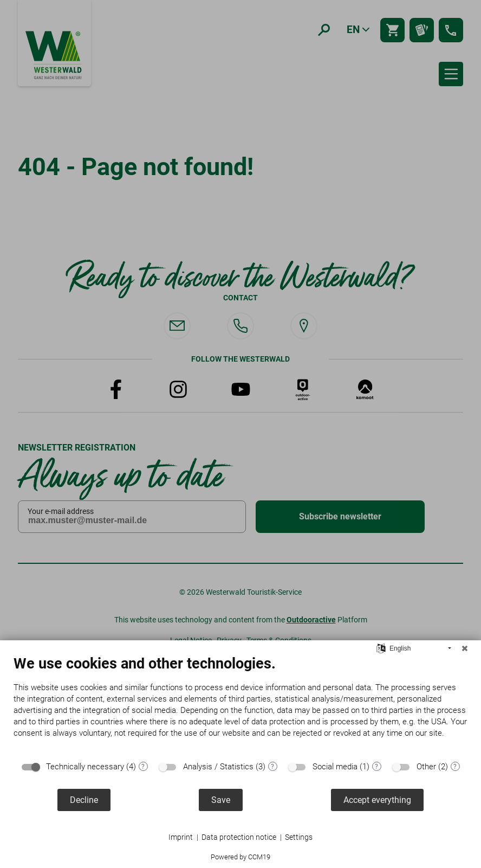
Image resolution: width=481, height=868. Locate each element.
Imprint (181, 837)
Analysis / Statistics (218, 767)
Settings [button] (299, 837)
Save (221, 800)
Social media (335, 767)
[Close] (465, 648)
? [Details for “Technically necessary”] (143, 767)
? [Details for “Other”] (455, 767)
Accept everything (377, 800)
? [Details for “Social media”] (376, 767)
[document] (240, 705)
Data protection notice (239, 837)
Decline (84, 800)
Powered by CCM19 (240, 857)
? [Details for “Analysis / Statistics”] (272, 767)
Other (426, 767)
